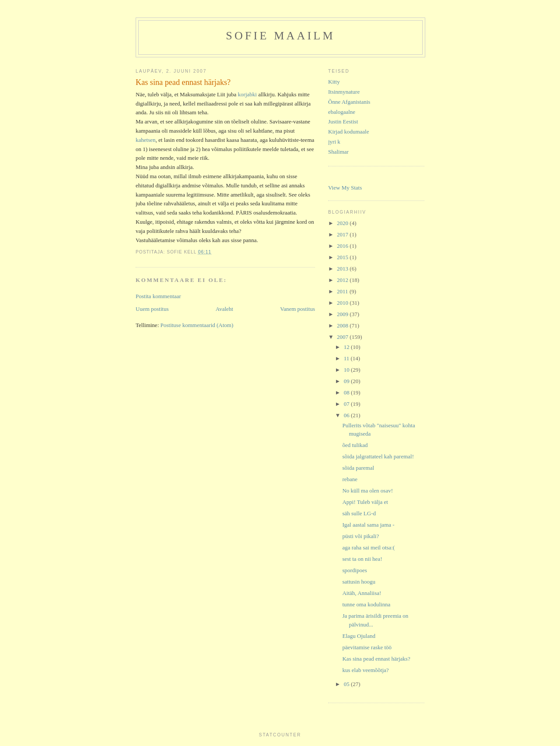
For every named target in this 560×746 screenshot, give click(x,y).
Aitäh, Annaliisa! (362, 593)
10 (347, 370)
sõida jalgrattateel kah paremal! (378, 456)
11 (347, 358)
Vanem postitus (297, 309)
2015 (343, 257)
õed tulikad (355, 445)
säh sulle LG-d (359, 513)
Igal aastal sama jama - (368, 525)
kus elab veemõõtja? (365, 670)
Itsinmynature (344, 92)
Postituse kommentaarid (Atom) (197, 325)
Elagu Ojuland (359, 636)
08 (347, 392)
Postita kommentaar (158, 296)
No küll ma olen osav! (367, 491)
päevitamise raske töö (367, 647)
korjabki (247, 94)
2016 (343, 246)
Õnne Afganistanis (349, 102)
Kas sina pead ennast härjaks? (376, 659)
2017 (343, 234)
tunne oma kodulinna (366, 604)
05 (347, 684)
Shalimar (338, 152)
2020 (343, 223)
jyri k (334, 142)
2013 (343, 269)
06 (347, 415)
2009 (343, 314)
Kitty (334, 82)
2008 (343, 325)
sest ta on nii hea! (362, 559)
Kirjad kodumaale (349, 132)
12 (347, 347)
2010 (343, 303)
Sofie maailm (280, 36)
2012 (343, 280)
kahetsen (145, 140)
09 (347, 381)
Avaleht (224, 309)
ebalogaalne (342, 112)
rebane (350, 479)
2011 (343, 291)
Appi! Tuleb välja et (365, 502)
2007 (343, 337)
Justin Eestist (343, 121)
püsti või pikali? (360, 536)
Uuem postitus (152, 309)
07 (347, 404)
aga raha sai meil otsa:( (368, 547)
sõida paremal (358, 468)
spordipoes (354, 570)
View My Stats (345, 188)
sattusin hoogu (359, 582)
